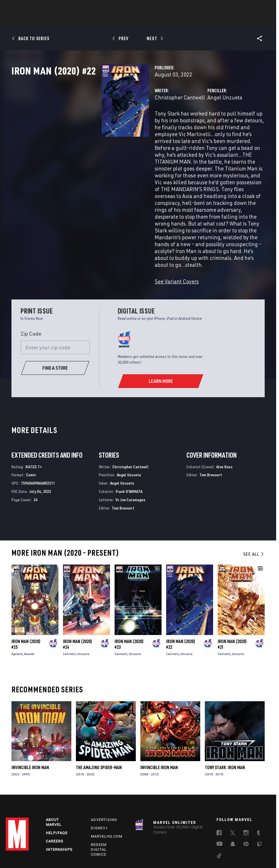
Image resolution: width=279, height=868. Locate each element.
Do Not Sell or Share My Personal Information (145, 847)
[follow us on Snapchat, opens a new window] (233, 810)
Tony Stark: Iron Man (225, 731)
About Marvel (54, 787)
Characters (102, 20)
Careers (55, 806)
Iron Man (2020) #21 (232, 608)
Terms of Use (17, 847)
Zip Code (31, 297)
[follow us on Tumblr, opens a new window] (259, 798)
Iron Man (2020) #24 (77, 608)
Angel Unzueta (193, 123)
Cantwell (69, 617)
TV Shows (155, 20)
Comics (74, 20)
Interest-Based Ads (123, 855)
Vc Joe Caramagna (130, 463)
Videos (202, 20)
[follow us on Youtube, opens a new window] (220, 809)
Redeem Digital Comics (99, 814)
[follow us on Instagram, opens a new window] (246, 798)
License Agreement (255, 847)
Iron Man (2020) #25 (26, 608)
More (223, 20)
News (53, 20)
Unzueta (83, 617)
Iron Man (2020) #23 (129, 608)
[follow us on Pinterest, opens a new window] (246, 809)
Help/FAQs (57, 798)
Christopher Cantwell (117, 123)
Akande (29, 617)
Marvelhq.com (107, 801)
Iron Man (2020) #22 (181, 608)
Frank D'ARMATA (129, 455)
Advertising (104, 784)
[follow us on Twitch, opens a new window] (260, 810)
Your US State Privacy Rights (82, 847)
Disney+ (99, 793)
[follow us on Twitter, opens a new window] (233, 798)
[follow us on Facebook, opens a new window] (219, 798)
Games (180, 20)
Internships (59, 814)
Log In (27, 7)
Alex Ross (224, 430)
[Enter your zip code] (55, 311)
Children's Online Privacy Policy (210, 847)
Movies (130, 20)
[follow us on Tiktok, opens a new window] (219, 821)
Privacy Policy (44, 847)
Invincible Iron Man (30, 731)
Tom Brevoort (123, 471)
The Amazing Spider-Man (99, 731)
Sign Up (45, 7)
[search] (263, 7)
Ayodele (17, 617)
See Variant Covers (113, 245)
